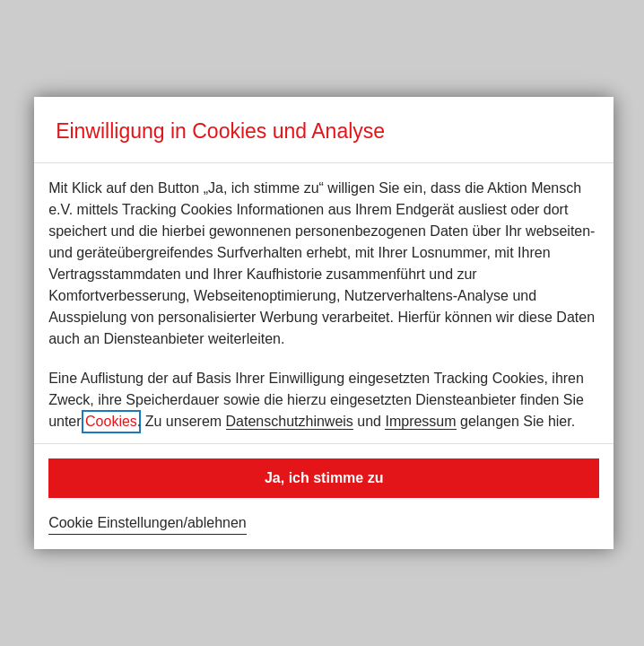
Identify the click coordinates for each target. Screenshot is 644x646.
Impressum (420, 421)
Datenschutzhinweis (290, 421)
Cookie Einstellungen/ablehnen (148, 523)
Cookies (111, 421)
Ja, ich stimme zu (324, 478)
